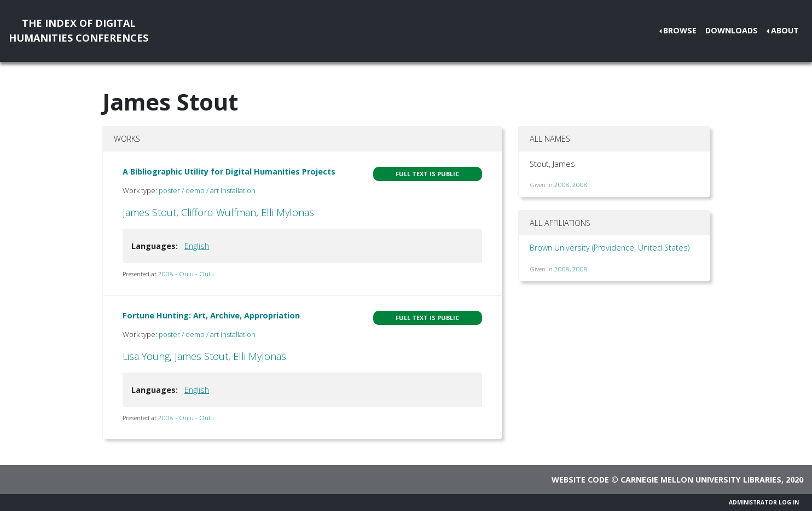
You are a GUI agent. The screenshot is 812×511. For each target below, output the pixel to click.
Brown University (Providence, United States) (610, 248)
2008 (562, 185)
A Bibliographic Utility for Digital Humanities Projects (229, 172)
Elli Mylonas (288, 212)
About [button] (785, 30)
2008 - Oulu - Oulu (186, 274)
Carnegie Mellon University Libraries (701, 480)
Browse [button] (680, 30)
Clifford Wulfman (219, 212)
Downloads (732, 30)
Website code (580, 480)
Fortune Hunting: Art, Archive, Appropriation (211, 315)
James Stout (149, 212)
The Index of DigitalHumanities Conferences (79, 30)
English (197, 246)
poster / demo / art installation (207, 190)
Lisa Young (146, 356)
